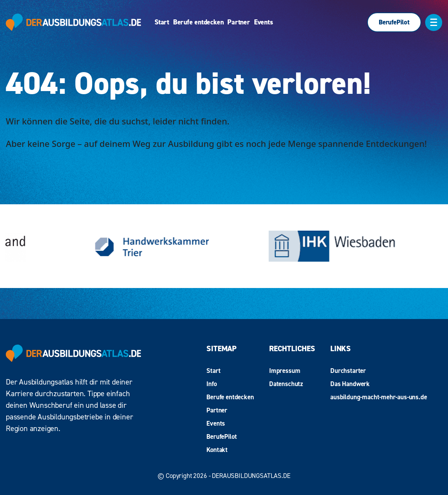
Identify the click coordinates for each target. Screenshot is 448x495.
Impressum (285, 371)
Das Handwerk (350, 384)
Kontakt (217, 450)
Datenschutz (286, 384)
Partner (239, 22)
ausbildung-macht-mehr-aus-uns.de (379, 397)
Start (162, 22)
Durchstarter (348, 371)
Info (211, 384)
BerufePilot (394, 22)
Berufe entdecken (198, 22)
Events (263, 22)
